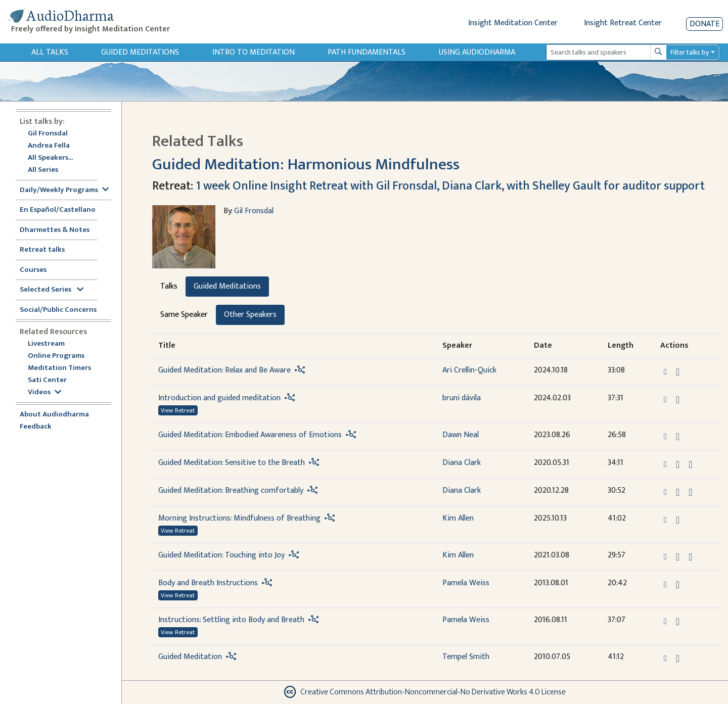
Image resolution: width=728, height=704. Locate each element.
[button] (666, 372)
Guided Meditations (140, 52)
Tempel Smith (466, 657)
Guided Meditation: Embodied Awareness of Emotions (250, 435)
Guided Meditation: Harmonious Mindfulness (306, 165)
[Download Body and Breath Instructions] (678, 585)
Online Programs (56, 356)
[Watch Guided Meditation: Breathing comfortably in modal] (690, 492)
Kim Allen (458, 518)
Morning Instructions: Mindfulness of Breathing (239, 518)
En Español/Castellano (58, 210)
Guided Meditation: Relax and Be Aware (224, 370)
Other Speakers (250, 315)
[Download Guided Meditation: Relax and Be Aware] (678, 372)
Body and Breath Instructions (208, 583)
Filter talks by (690, 52)
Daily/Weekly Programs (64, 190)
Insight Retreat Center (623, 23)
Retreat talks (42, 250)
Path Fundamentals (367, 52)
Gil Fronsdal (48, 134)
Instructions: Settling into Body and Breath (231, 620)
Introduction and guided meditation (219, 398)
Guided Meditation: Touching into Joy (221, 555)
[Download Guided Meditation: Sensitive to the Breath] (678, 464)
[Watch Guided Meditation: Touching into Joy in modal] (690, 557)
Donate (704, 24)
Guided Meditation (190, 657)
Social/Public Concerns (58, 310)
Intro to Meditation (254, 52)
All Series (43, 170)
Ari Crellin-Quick (469, 370)
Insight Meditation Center (513, 23)
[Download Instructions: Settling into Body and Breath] (678, 622)
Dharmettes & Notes (55, 230)
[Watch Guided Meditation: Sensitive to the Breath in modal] (690, 464)
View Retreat (178, 410)
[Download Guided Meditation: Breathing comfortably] (678, 492)
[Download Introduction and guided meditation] (678, 400)
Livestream (46, 344)
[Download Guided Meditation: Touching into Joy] (678, 557)
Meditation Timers (59, 368)
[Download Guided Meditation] (678, 659)
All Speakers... (50, 158)
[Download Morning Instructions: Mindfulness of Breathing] (678, 520)
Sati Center (47, 380)
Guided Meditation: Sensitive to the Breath (232, 463)
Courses (33, 270)
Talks (169, 286)
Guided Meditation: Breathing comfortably (231, 490)
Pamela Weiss (466, 583)
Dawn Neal (461, 435)
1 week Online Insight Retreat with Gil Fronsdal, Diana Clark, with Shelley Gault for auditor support (450, 186)
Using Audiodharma (477, 52)
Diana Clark (462, 463)
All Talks (50, 52)
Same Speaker (184, 315)
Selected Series (52, 290)
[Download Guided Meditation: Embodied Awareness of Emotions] (678, 437)
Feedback (36, 427)
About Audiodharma (54, 415)
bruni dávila (462, 398)
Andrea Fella (49, 146)
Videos (44, 392)
